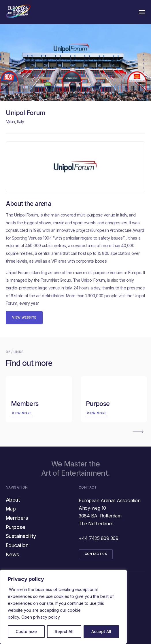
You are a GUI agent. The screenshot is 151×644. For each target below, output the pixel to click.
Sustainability (21, 536)
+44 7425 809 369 (98, 538)
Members (17, 518)
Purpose (15, 527)
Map (11, 509)
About (13, 500)
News (13, 554)
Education (17, 545)
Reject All (64, 631)
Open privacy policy (41, 617)
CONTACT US (96, 554)
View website (24, 318)
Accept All (101, 631)
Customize (26, 631)
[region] (63, 607)
